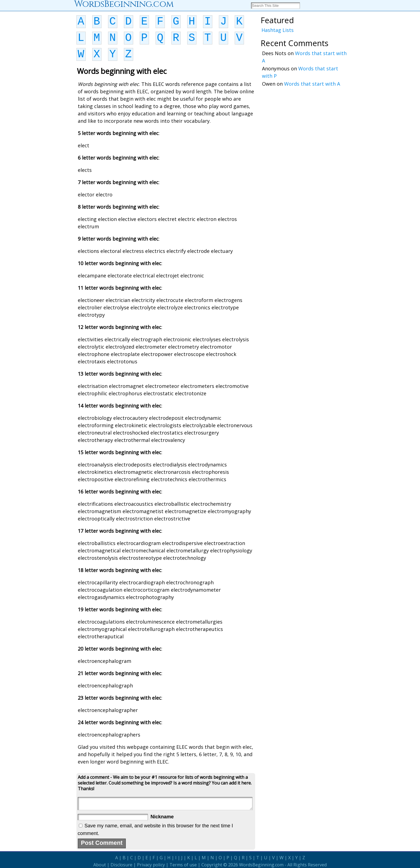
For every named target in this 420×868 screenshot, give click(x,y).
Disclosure (121, 865)
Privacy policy (151, 865)
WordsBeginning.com (261, 865)
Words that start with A (312, 84)
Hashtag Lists (278, 30)
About (100, 865)
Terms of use (183, 865)
